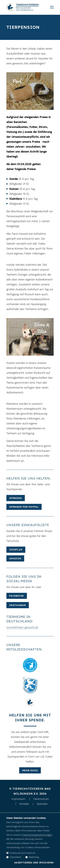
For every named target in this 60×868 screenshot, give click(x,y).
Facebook (17, 596)
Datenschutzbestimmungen (37, 835)
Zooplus (16, 550)
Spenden (16, 498)
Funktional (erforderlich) (21, 853)
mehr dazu (30, 770)
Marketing (32, 857)
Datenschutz (41, 799)
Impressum (18, 799)
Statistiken (14, 857)
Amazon (15, 558)
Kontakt (24, 804)
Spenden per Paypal (24, 507)
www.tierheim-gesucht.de (22, 627)
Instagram (18, 605)
